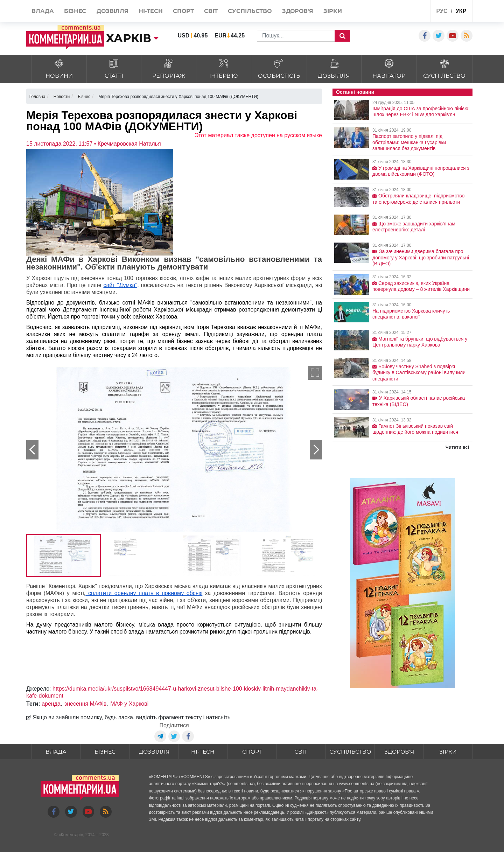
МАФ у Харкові (129, 704)
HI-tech (203, 752)
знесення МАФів (85, 704)
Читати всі (457, 447)
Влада (56, 752)
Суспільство (350, 752)
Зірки (448, 752)
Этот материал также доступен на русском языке (258, 135)
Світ (300, 752)
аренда (51, 704)
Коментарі (71, 835)
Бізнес (105, 752)
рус (442, 11)
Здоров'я (399, 752)
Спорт (251, 752)
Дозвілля (154, 752)
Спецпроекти (399, 12)
